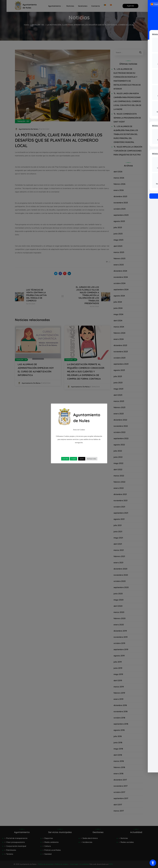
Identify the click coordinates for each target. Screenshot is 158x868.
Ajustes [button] (82, 459)
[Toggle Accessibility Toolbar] (153, 863)
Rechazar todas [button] (92, 459)
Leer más (65, 459)
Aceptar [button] (73, 459)
